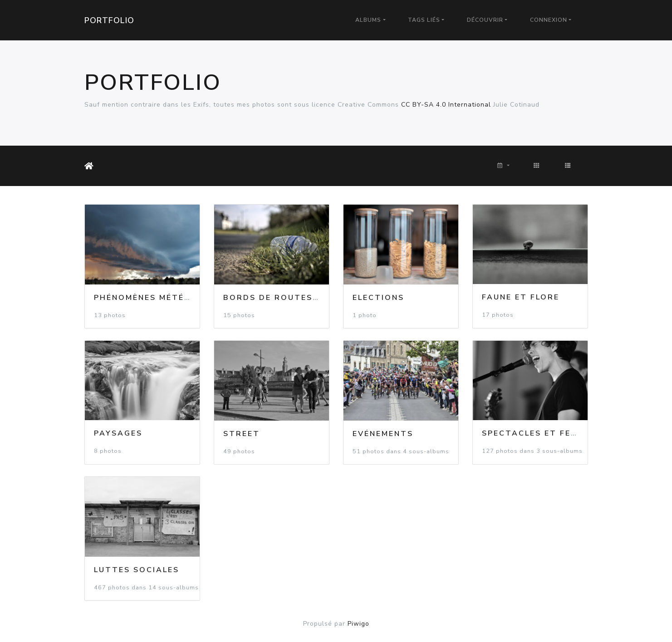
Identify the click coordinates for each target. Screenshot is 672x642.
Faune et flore (521, 297)
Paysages (118, 433)
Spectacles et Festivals (546, 433)
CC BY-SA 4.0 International (446, 105)
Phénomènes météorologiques (173, 298)
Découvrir (485, 20)
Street (242, 434)
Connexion (549, 20)
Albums (368, 20)
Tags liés (424, 20)
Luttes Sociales (137, 570)
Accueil (91, 166)
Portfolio (109, 20)
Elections (378, 298)
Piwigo (358, 624)
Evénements (383, 434)
